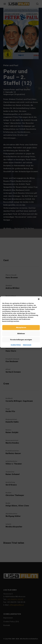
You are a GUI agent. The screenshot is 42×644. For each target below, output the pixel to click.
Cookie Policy (16, 345)
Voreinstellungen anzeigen (21, 340)
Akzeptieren (21, 327)
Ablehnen (21, 334)
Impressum (27, 345)
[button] (39, 299)
